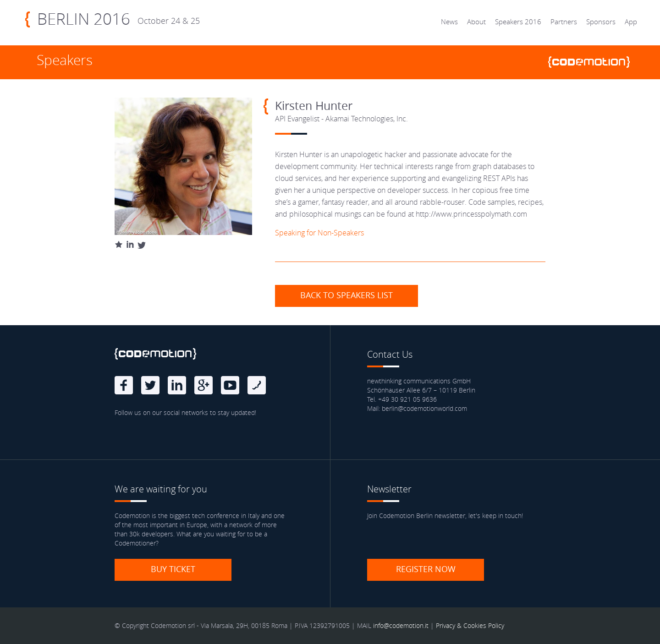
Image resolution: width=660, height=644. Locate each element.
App (631, 22)
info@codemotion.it (401, 625)
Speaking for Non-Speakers (319, 233)
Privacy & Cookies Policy (470, 625)
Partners (564, 22)
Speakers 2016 (518, 22)
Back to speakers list (346, 295)
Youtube (230, 385)
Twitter (150, 385)
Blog (257, 385)
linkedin (177, 385)
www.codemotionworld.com (593, 62)
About (476, 22)
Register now (426, 569)
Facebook (124, 385)
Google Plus (203, 385)
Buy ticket (173, 569)
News (449, 22)
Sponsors (601, 22)
